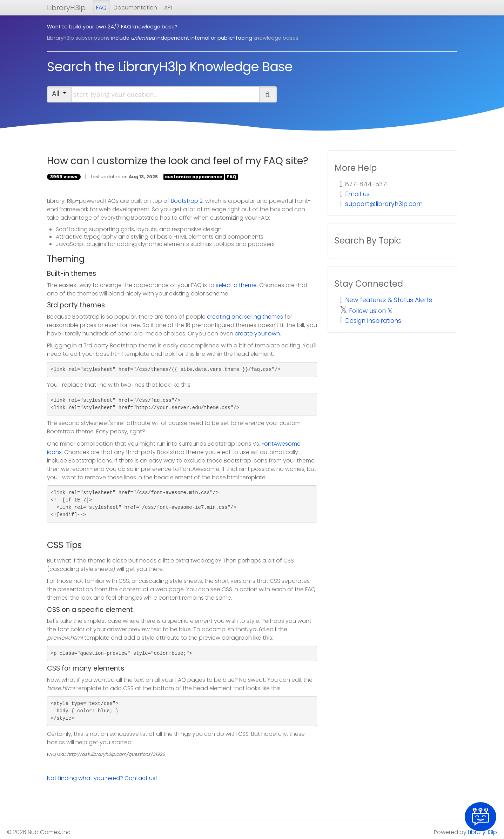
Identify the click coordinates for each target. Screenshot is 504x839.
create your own (257, 334)
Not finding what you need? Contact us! (102, 778)
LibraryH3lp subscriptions (78, 38)
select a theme (236, 285)
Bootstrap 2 (187, 201)
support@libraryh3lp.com (384, 204)
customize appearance (194, 177)
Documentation (135, 8)
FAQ (101, 8)
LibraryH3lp (66, 8)
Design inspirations (373, 321)
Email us (357, 194)
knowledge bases (276, 38)
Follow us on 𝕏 (371, 311)
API (168, 8)
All (59, 94)
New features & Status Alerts (389, 300)
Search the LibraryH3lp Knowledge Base (170, 67)
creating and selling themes (245, 317)
